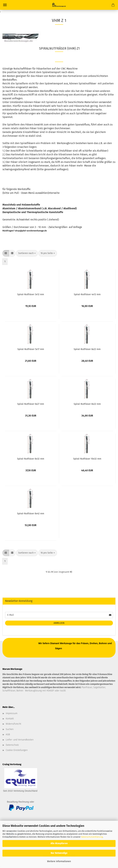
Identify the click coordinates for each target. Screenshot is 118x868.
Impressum (12, 713)
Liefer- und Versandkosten (20, 740)
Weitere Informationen (59, 861)
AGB (8, 734)
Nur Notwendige (59, 853)
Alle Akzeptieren (59, 843)
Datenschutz (12, 745)
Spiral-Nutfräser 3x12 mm (31, 294)
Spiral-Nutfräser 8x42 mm (31, 514)
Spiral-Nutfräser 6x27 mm (31, 404)
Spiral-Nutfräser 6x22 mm (87, 349)
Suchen (10, 729)
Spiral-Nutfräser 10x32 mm (87, 459)
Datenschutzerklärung (92, 837)
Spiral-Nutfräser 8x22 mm (87, 404)
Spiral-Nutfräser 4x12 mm (87, 294)
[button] (6, 253)
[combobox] (27, 253)
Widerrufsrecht (13, 724)
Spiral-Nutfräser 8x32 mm (31, 459)
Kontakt (10, 719)
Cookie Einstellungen (17, 750)
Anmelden (59, 623)
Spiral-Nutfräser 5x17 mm (31, 349)
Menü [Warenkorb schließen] (5, 5)
